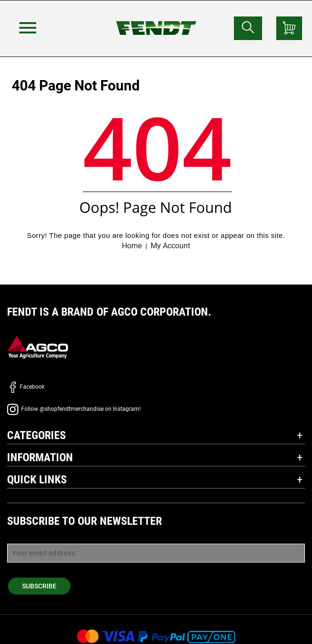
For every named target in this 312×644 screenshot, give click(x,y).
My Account (170, 246)
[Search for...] (248, 28)
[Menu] (28, 28)
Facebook (26, 387)
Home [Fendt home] (132, 246)
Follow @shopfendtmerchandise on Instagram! (74, 409)
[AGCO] (38, 347)
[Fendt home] (156, 19)
